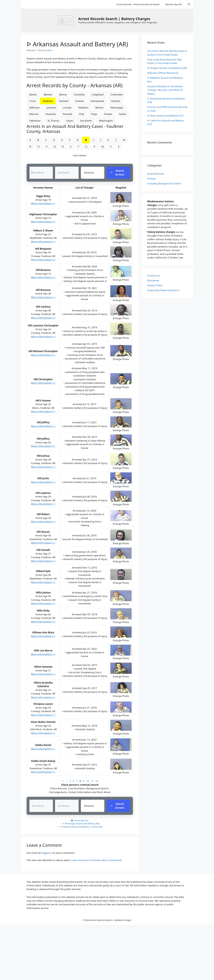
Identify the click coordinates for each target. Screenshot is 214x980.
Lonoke (67, 108)
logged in (47, 853)
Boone (63, 94)
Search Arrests (118, 173)
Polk (82, 114)
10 (87, 781)
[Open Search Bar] (189, 4)
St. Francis (53, 121)
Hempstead (97, 101)
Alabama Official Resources (163, 73)
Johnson (51, 108)
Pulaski (108, 114)
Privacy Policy (155, 285)
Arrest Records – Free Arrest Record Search (138, 4)
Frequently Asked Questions (163, 290)
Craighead (98, 94)
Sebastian (35, 121)
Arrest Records (81, 821)
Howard (115, 101)
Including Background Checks (164, 183)
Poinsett (67, 114)
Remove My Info (174, 4)
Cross (33, 101)
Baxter (33, 94)
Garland (64, 101)
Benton (48, 94)
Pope (94, 114)
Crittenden (117, 94)
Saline (123, 114)
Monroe (34, 114)
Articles (152, 179)
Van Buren (86, 121)
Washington (106, 121)
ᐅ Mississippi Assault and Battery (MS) (81, 824)
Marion (100, 108)
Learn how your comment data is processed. (97, 860)
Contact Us (154, 276)
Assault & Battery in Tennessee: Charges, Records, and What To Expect (165, 90)
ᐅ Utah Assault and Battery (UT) (165, 116)
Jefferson (35, 108)
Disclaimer (153, 280)
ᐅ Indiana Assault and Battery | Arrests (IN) (81, 827)
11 (92, 781)
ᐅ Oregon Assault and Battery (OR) (167, 68)
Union (70, 121)
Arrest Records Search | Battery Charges (114, 19)
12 (97, 781)
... (67, 781)
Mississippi (117, 108)
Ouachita (51, 114)
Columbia (79, 94)
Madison (83, 108)
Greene (79, 101)
